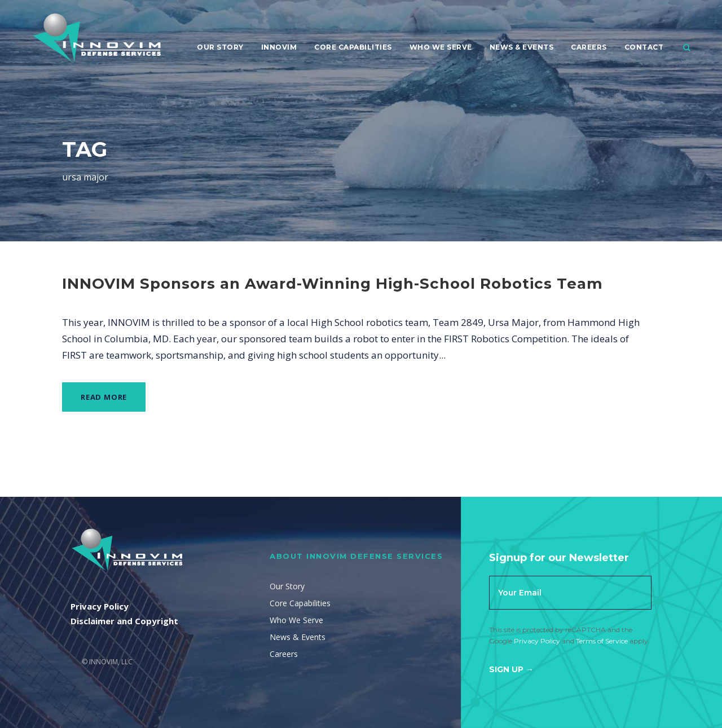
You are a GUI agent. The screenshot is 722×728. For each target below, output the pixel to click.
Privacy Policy (537, 641)
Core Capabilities (353, 47)
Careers (589, 47)
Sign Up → (511, 669)
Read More (104, 397)
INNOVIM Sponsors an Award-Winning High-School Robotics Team (333, 284)
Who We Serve (441, 47)
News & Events (522, 47)
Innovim (279, 47)
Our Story (220, 47)
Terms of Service (602, 641)
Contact (644, 47)
